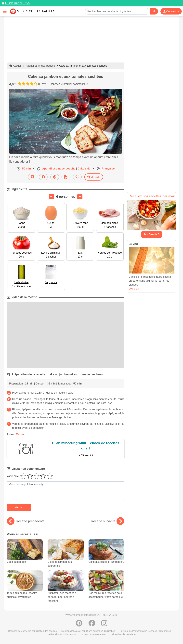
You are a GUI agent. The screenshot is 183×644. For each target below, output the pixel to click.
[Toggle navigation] (5, 11)
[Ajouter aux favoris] (77, 177)
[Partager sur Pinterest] (55, 177)
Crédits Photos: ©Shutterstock (62, 634)
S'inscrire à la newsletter (124, 634)
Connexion (171, 11)
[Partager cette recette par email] (32, 177)
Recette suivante (108, 521)
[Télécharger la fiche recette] (66, 177)
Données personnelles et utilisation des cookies (32, 631)
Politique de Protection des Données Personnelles (145, 631)
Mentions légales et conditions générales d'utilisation (88, 631)
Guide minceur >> (18, 3)
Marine (20, 434)
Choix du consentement (95, 634)
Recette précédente (26, 521)
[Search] (154, 11)
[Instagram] (104, 625)
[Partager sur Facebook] (43, 177)
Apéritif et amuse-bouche (40, 66)
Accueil (15, 66)
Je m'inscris (152, 234)
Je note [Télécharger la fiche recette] (94, 177)
